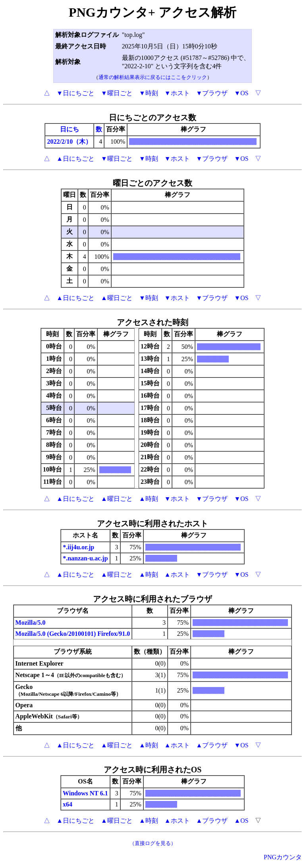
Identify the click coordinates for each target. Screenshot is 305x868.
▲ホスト (177, 574)
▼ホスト (177, 93)
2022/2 (56, 141)
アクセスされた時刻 (152, 322)
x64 (68, 804)
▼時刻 (149, 93)
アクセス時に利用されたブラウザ (152, 599)
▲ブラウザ (212, 745)
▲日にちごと (75, 159)
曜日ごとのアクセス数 (152, 183)
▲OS (241, 821)
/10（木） (78, 141)
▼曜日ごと (117, 93)
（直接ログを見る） (153, 843)
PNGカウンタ (283, 857)
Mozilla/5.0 (31, 623)
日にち (69, 129)
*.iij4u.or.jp (78, 547)
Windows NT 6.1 (85, 793)
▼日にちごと (75, 93)
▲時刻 (149, 499)
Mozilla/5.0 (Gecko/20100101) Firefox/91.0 (73, 634)
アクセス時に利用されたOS (153, 770)
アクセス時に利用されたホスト (152, 523)
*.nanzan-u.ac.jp (85, 558)
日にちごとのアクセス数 (152, 117)
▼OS (241, 93)
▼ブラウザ (212, 93)
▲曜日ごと (117, 298)
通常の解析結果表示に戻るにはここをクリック (153, 77)
